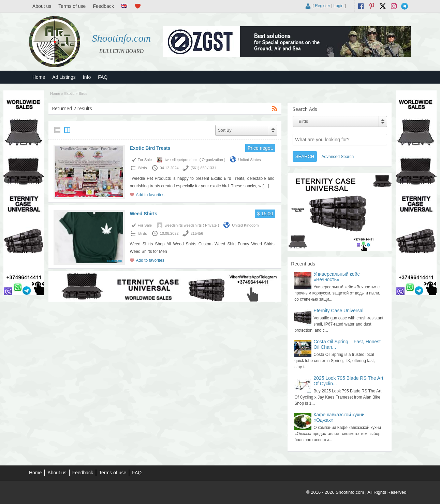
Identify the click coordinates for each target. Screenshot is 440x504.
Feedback (103, 6)
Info (87, 77)
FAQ (103, 77)
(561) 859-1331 (203, 168)
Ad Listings (64, 77)
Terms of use (72, 6)
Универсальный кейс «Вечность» (336, 277)
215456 (197, 233)
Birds (142, 168)
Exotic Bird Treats (150, 148)
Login (339, 6)
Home (39, 77)
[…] (266, 186)
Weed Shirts (143, 214)
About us (42, 6)
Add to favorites (150, 195)
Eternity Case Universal (338, 311)
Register (322, 6)
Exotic (70, 93)
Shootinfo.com (122, 38)
